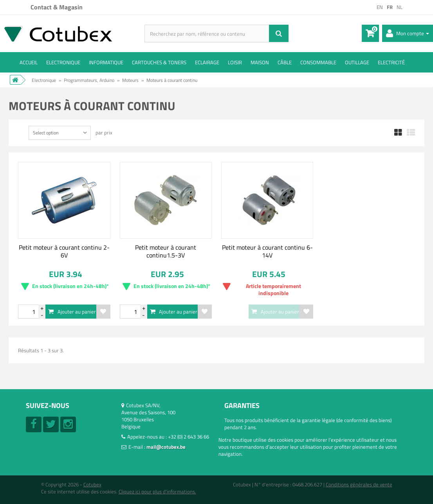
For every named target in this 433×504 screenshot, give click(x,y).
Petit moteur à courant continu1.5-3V (166, 251)
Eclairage (207, 62)
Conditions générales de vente (359, 484)
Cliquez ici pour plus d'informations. (157, 491)
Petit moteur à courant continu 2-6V (64, 251)
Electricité (391, 62)
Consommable (318, 62)
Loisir (235, 62)
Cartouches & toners (159, 62)
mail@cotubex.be (166, 447)
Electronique (63, 62)
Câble (285, 62)
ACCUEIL (29, 62)
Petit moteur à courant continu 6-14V (267, 251)
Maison (260, 62)
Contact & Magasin (57, 7)
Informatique (106, 62)
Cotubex (92, 484)
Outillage (357, 62)
